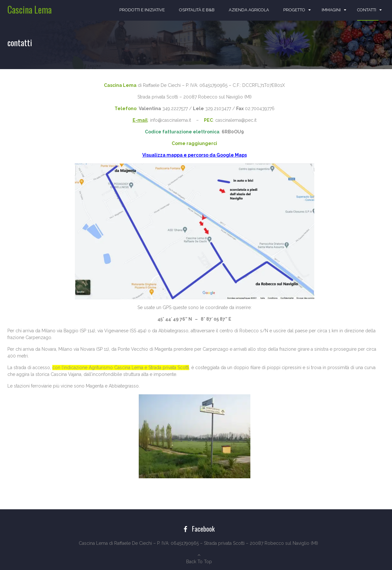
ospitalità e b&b (197, 10)
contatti (367, 10)
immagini (331, 10)
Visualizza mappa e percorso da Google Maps (195, 155)
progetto (294, 10)
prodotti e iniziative (142, 10)
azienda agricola (249, 10)
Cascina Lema (30, 10)
